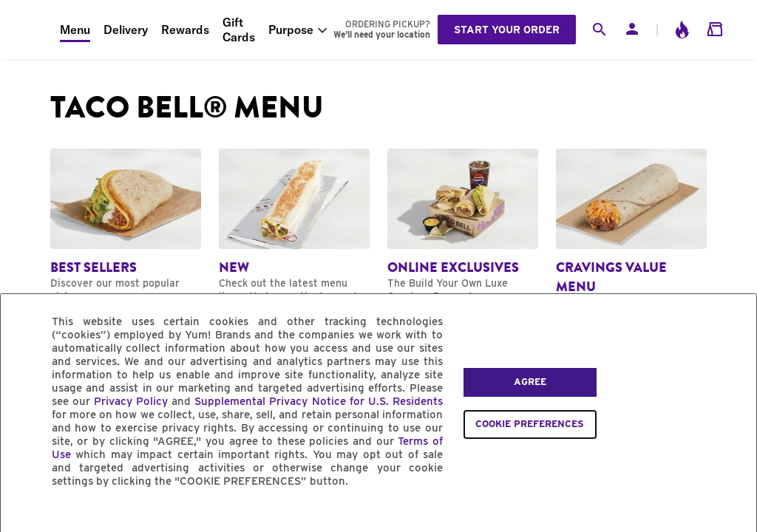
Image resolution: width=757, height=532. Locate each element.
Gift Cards (239, 30)
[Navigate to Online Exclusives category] (463, 232)
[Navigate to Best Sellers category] (126, 226)
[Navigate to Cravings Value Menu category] (631, 236)
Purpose (291, 30)
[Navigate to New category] (294, 226)
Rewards (185, 30)
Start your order (507, 30)
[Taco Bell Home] (30, 30)
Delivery (126, 30)
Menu (75, 30)
